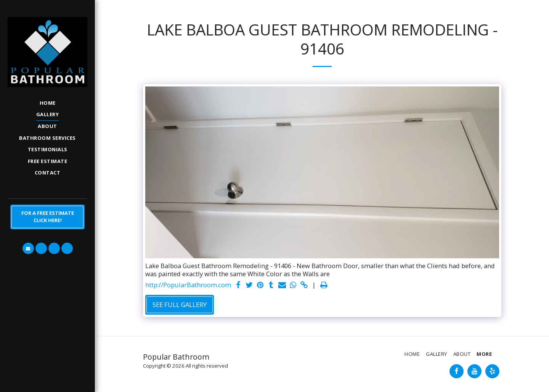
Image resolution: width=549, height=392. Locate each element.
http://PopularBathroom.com (188, 285)
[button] (28, 248)
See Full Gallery (180, 305)
